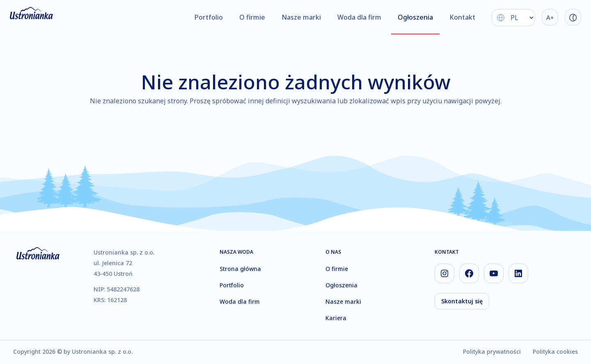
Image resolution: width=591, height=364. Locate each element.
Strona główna (240, 269)
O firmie (252, 17)
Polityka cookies (555, 351)
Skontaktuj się (462, 301)
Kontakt (462, 17)
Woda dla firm (359, 17)
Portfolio (209, 17)
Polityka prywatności (492, 351)
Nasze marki (301, 17)
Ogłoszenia (415, 17)
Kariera (336, 318)
